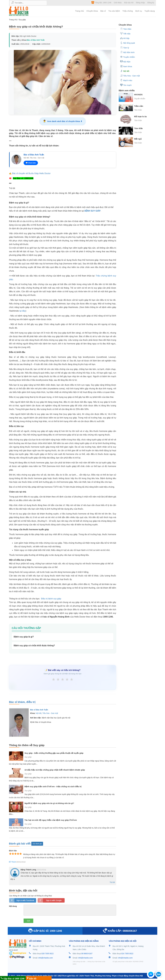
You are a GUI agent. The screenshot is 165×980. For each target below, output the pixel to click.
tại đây (22, 311)
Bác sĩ (103, 11)
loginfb (23, 901)
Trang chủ (80, 11)
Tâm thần (126, 29)
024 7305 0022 (127, 954)
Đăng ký (151, 3)
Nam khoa (126, 66)
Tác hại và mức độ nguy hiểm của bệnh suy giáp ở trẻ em (51, 821)
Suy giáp (22, 20)
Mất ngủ (138, 139)
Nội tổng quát (127, 43)
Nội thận (125, 61)
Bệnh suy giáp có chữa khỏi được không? (34, 646)
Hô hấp (125, 38)
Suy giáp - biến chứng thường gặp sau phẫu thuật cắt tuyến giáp (54, 754)
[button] (151, 975)
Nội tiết (39, 714)
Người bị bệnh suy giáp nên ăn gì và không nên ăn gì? (49, 804)
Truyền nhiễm (127, 57)
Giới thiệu (118, 3)
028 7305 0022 (48, 954)
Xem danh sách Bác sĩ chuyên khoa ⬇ (63, 121)
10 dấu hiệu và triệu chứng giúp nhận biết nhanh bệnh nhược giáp (55, 770)
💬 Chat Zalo (31, 163)
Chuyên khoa (92, 11)
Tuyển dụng (150, 11)
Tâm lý (125, 47)
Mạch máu (126, 80)
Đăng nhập (140, 3)
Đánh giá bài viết (20, 844)
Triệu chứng (128, 11)
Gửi (28, 921)
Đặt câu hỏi (129, 3)
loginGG (51, 901)
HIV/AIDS (138, 95)
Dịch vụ (139, 11)
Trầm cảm (139, 106)
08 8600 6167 (87, 954)
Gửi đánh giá (37, 844)
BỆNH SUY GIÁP (92, 211)
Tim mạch (126, 85)
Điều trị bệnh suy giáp (51, 599)
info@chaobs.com (46, 958)
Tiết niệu (125, 33)
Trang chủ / (14, 20)
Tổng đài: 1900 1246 (101, 2)
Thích (12, 862)
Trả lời (112, 883)
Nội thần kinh (127, 52)
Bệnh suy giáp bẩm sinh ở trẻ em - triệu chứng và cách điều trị (53, 787)
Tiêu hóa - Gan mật (50, 714)
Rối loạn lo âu (141, 116)
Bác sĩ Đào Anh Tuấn (36, 40)
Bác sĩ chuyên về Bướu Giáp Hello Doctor (31, 173)
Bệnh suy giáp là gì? (24, 637)
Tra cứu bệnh (114, 11)
